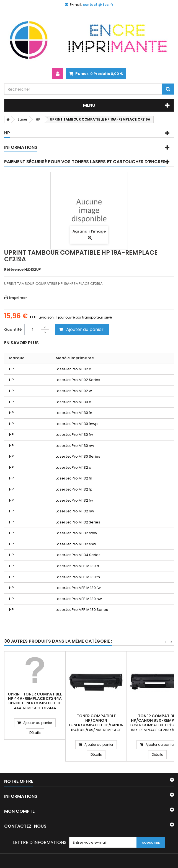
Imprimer (18, 298)
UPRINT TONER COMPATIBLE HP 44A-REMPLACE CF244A (35, 696)
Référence (14, 270)
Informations (21, 147)
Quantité (13, 329)
